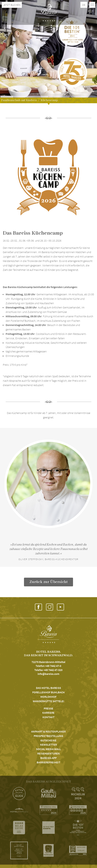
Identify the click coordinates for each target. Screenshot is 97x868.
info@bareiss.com (48, 674)
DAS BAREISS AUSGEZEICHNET (48, 782)
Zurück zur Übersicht (48, 582)
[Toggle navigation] (92, 5)
